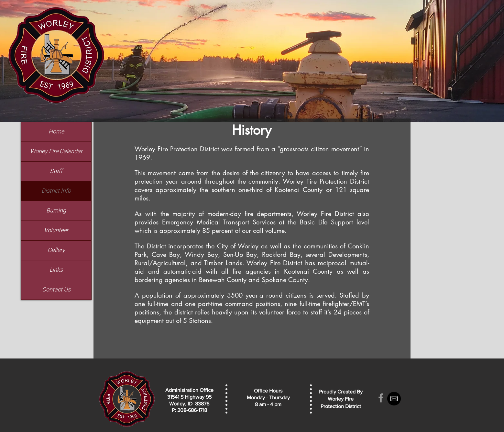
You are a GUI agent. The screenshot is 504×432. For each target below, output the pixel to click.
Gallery (56, 250)
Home (56, 132)
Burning (56, 211)
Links (56, 270)
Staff (56, 171)
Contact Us (56, 290)
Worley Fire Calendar (56, 151)
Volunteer (56, 230)
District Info (56, 191)
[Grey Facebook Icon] (381, 398)
